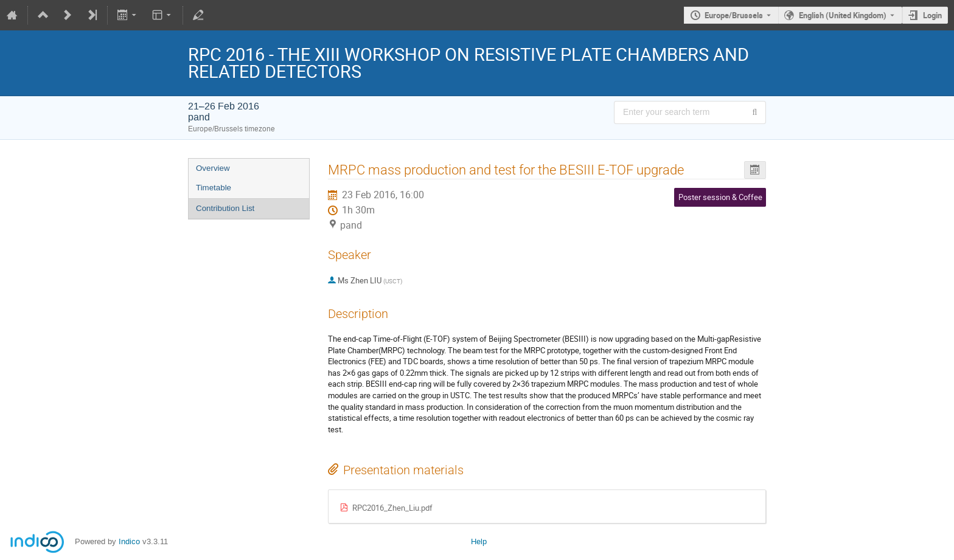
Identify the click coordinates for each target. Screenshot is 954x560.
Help (479, 541)
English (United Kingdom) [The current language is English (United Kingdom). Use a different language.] (843, 15)
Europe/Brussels (734, 15)
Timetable (214, 188)
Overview (213, 168)
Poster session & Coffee (720, 197)
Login (932, 15)
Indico (129, 541)
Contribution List (225, 208)
